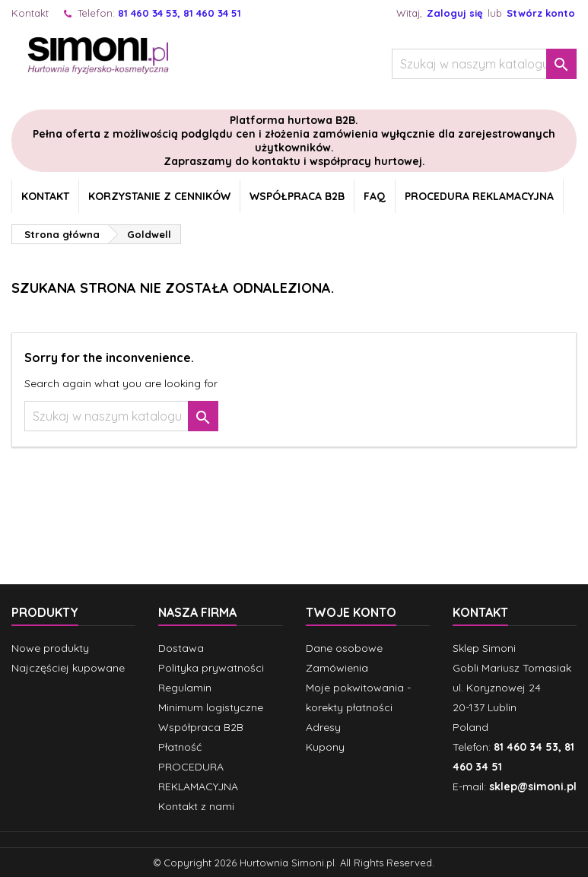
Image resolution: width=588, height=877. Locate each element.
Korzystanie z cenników (159, 196)
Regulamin (185, 688)
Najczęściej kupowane (68, 668)
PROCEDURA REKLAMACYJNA (479, 196)
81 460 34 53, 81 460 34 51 (180, 13)
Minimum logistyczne (211, 707)
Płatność (180, 747)
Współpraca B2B (297, 196)
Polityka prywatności (211, 668)
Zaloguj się (455, 13)
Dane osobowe (344, 648)
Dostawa (181, 648)
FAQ (375, 196)
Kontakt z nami (196, 806)
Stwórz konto (541, 13)
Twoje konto (351, 612)
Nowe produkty (50, 648)
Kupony (325, 747)
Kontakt (30, 13)
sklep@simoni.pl (533, 786)
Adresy (323, 727)
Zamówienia (337, 668)
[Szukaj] (484, 64)
